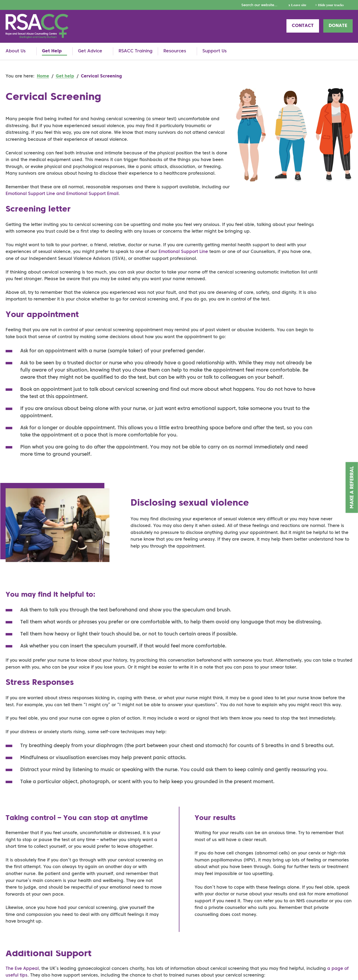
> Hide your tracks (329, 5)
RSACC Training (135, 51)
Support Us (215, 51)
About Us (16, 51)
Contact (303, 26)
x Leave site (298, 5)
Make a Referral (352, 487)
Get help (65, 76)
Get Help (52, 51)
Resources (175, 51)
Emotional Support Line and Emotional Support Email (62, 194)
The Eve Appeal (22, 969)
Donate (338, 26)
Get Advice (90, 51)
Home (43, 76)
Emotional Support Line (183, 252)
